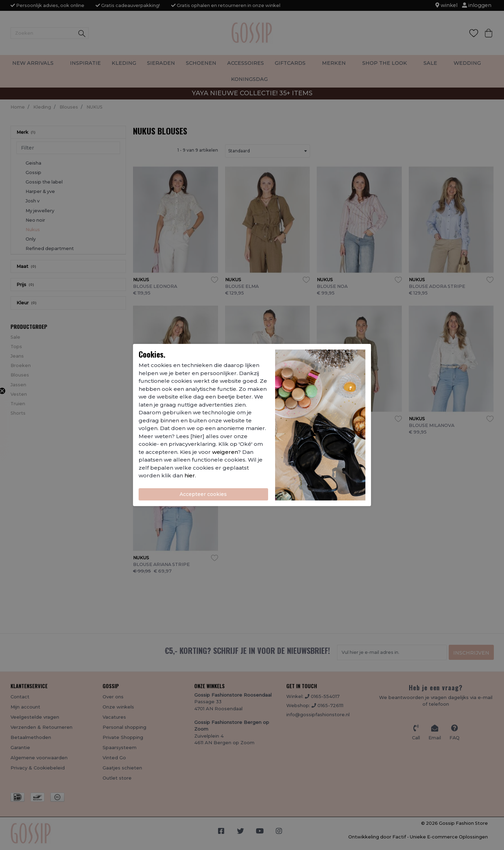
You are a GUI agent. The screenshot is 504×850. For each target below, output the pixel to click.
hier (190, 475)
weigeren (225, 452)
